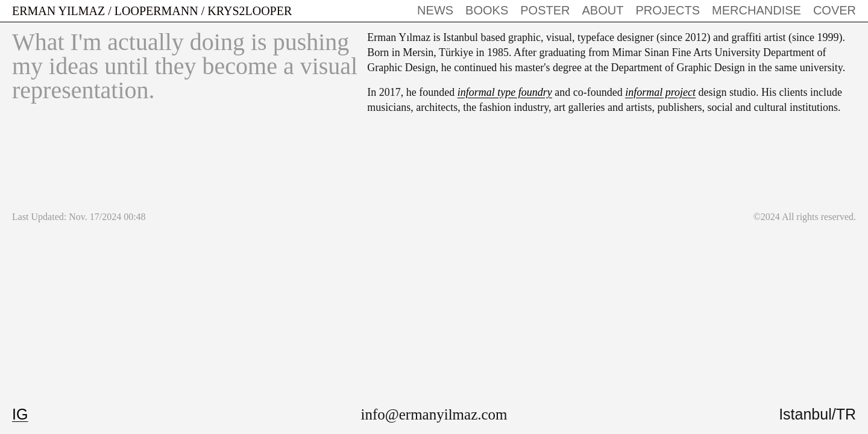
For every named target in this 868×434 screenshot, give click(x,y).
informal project (660, 92)
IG (20, 414)
